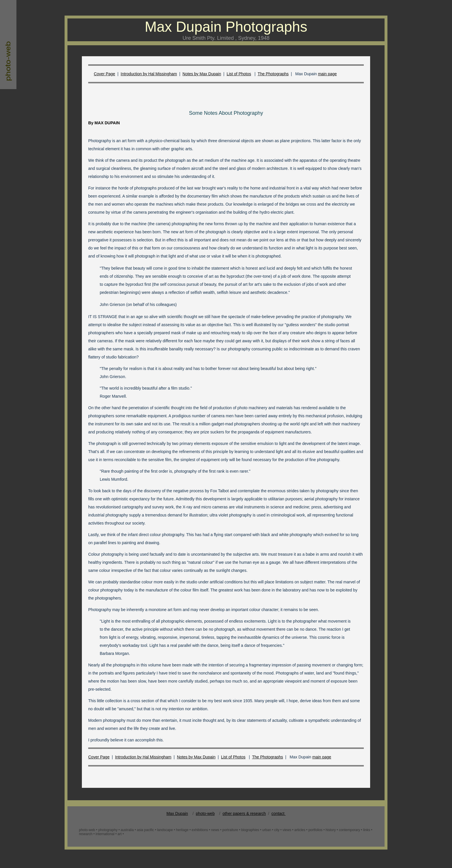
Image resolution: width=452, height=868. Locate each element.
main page (327, 74)
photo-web (205, 813)
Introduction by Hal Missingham (149, 74)
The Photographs (273, 74)
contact (279, 813)
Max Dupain (177, 813)
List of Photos (239, 74)
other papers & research (244, 813)
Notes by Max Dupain (202, 74)
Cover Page (104, 74)
